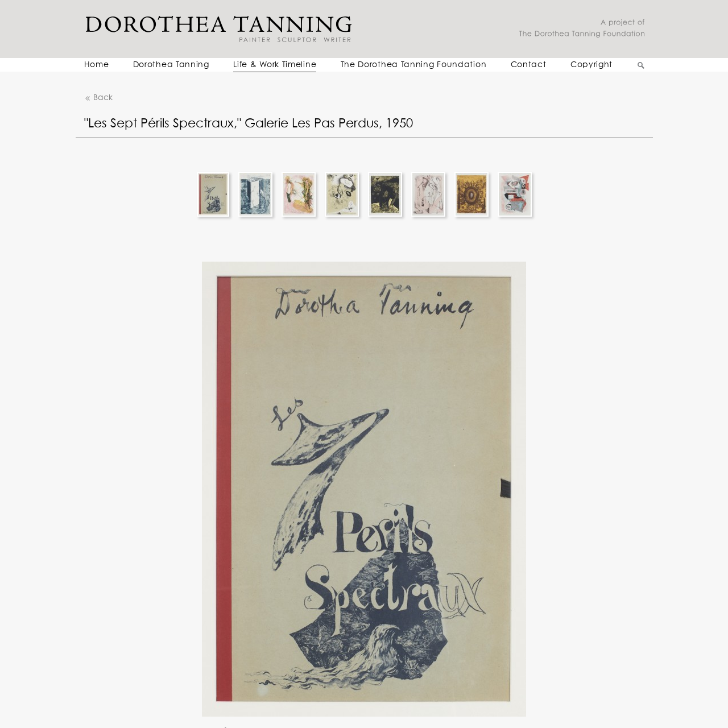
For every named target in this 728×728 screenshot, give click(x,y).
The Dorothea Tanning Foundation (414, 65)
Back (98, 98)
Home (97, 65)
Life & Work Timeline (275, 65)
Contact (529, 65)
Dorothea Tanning (171, 65)
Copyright (591, 65)
